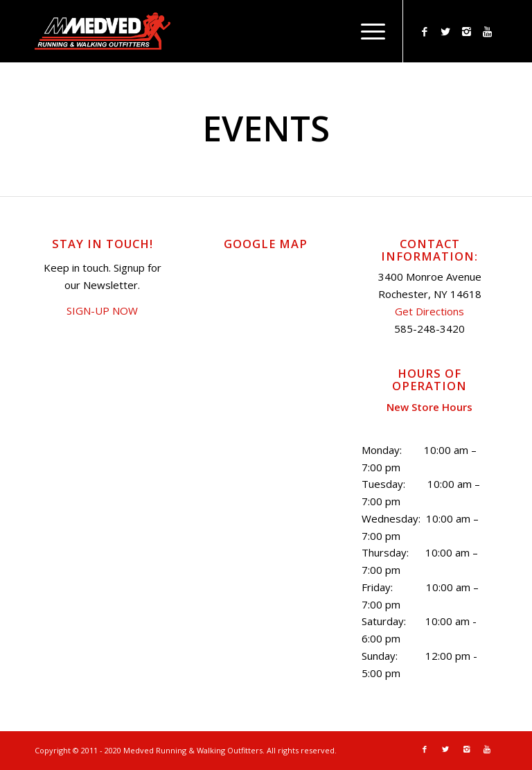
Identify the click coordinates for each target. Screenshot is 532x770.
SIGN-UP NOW (102, 310)
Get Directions (429, 311)
